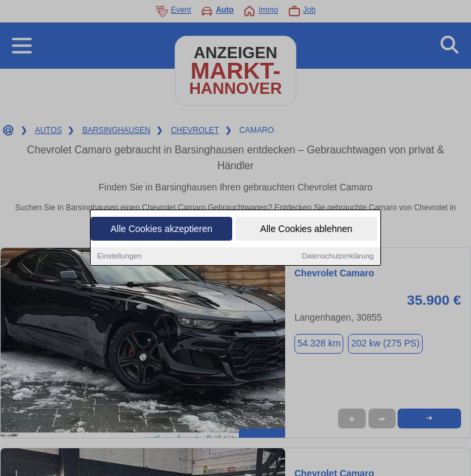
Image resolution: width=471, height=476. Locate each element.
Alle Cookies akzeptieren (161, 229)
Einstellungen (119, 257)
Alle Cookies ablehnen (306, 229)
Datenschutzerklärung (338, 257)
